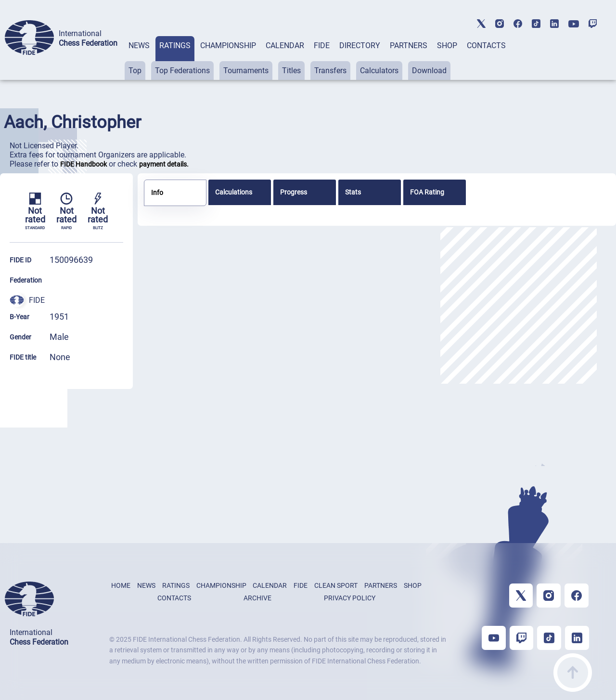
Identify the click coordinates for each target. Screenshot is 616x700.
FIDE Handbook (83, 164)
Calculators (379, 71)
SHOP (447, 45)
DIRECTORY (360, 45)
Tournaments (246, 71)
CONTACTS (486, 45)
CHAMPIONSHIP (228, 45)
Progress (294, 192)
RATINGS (175, 45)
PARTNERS (409, 45)
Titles (291, 71)
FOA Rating (427, 192)
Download (429, 71)
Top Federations (182, 71)
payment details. (164, 164)
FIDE (322, 45)
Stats (353, 192)
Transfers (330, 71)
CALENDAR (285, 45)
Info (157, 193)
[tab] (139, 58)
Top (135, 71)
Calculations (234, 192)
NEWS (139, 45)
